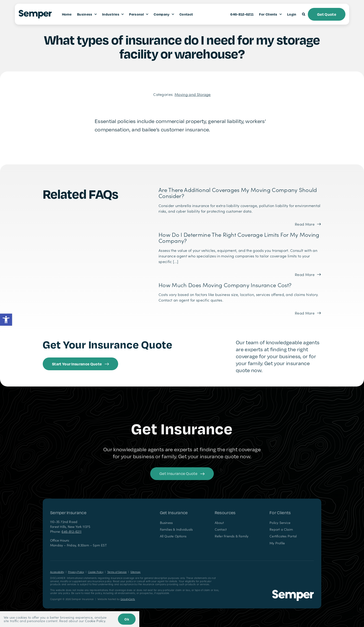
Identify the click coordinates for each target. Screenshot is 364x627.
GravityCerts (128, 599)
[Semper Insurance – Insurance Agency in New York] (293, 591)
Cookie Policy (96, 572)
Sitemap (135, 572)
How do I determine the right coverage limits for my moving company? (239, 237)
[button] (6, 320)
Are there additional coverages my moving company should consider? (238, 193)
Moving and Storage (193, 94)
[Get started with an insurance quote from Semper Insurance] (80, 364)
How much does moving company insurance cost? (225, 285)
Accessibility (57, 572)
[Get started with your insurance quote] (182, 474)
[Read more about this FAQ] (308, 224)
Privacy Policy (76, 572)
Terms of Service (117, 572)
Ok (127, 619)
